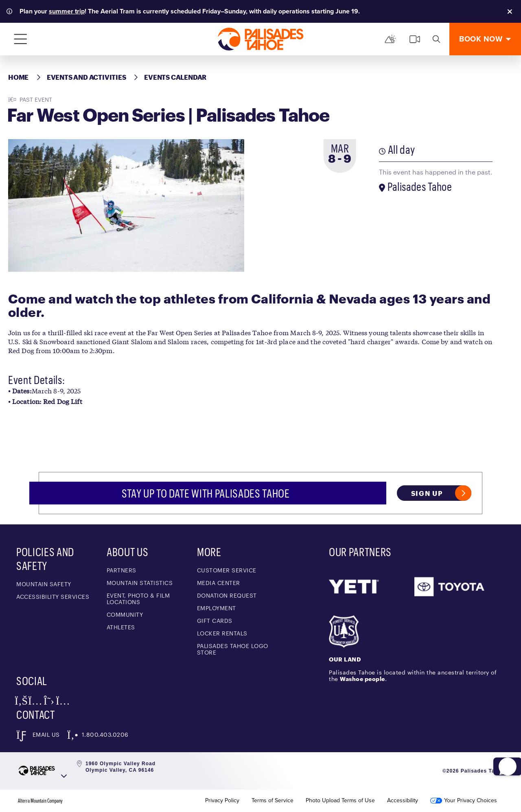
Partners (121, 570)
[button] (501, 750)
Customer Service (227, 570)
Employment (217, 608)
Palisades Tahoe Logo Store (233, 649)
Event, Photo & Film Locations (138, 599)
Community (125, 614)
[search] (436, 39)
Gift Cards (215, 621)
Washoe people (362, 679)
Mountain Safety (44, 584)
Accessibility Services (53, 597)
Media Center (219, 583)
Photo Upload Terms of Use (340, 801)
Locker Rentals (222, 633)
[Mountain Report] (390, 39)
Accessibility (403, 801)
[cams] (415, 39)
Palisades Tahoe (420, 186)
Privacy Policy (222, 801)
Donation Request (227, 595)
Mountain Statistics (140, 583)
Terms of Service (273, 801)
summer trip (67, 11)
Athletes (121, 627)
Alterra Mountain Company (40, 801)
